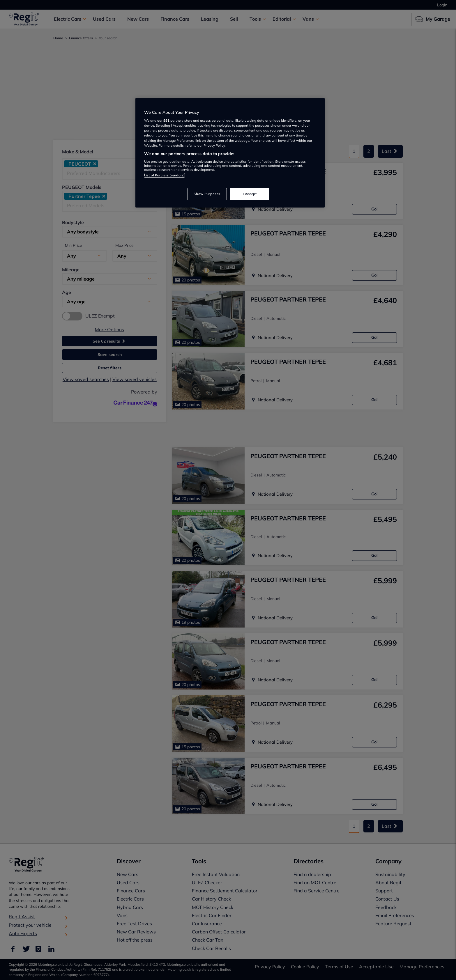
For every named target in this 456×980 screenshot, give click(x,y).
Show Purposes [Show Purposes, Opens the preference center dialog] (207, 194)
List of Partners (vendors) (164, 175)
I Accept (250, 194)
